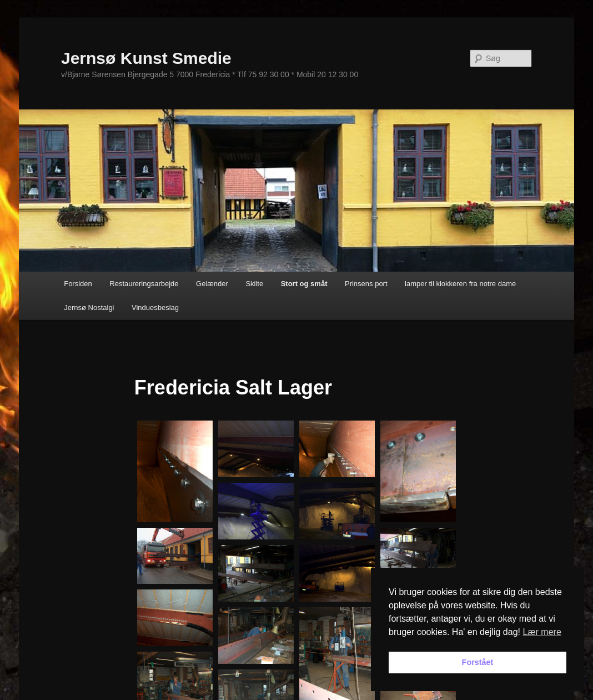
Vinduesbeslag (155, 307)
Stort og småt (304, 284)
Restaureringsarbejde (144, 284)
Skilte (254, 284)
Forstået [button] (478, 662)
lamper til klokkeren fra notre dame (460, 284)
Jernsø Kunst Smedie (146, 58)
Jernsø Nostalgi (89, 307)
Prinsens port (366, 284)
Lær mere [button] (542, 632)
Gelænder (212, 284)
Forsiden (78, 284)
